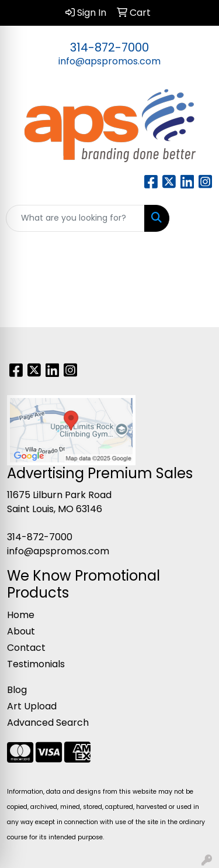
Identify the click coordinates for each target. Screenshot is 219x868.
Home (21, 615)
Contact (26, 648)
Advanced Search (48, 723)
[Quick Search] (75, 218)
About (21, 631)
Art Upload (32, 706)
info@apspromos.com (109, 61)
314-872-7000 (109, 47)
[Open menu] (196, 218)
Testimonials (36, 664)
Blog (17, 690)
